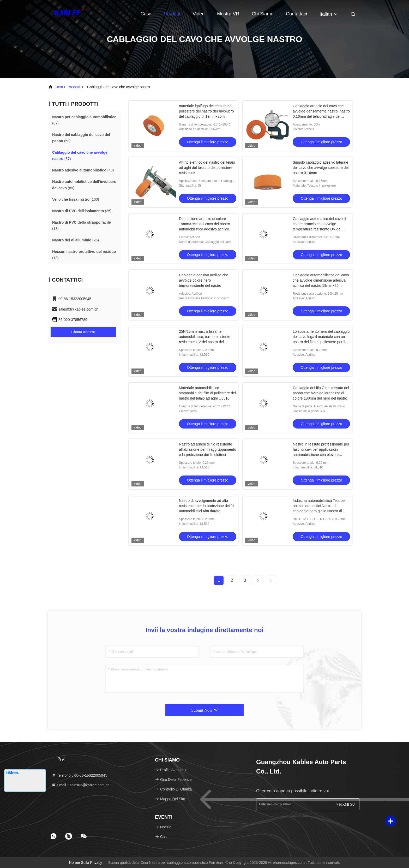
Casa (146, 14)
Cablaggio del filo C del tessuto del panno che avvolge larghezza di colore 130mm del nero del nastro (321, 393)
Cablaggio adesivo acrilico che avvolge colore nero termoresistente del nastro (204, 280)
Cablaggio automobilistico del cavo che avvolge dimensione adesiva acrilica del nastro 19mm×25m (321, 280)
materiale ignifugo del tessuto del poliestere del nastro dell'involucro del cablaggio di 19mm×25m (206, 111)
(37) (80, 156)
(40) (83, 170)
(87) (84, 120)
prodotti (74, 87)
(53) (81, 138)
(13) (84, 255)
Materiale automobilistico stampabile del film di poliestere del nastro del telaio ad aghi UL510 (207, 393)
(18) (82, 225)
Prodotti (172, 14)
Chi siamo (263, 14)
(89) (84, 185)
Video (199, 14)
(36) (82, 211)
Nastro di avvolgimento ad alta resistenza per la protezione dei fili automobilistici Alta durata (207, 506)
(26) (76, 240)
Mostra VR (228, 14)
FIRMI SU (345, 804)
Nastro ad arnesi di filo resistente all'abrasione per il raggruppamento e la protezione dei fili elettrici (207, 449)
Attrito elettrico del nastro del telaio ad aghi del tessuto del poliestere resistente (207, 168)
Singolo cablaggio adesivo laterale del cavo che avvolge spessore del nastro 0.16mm (321, 168)
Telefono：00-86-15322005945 (79, 775)
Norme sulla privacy (86, 863)
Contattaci (296, 14)
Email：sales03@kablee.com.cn (81, 785)
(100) (76, 199)
